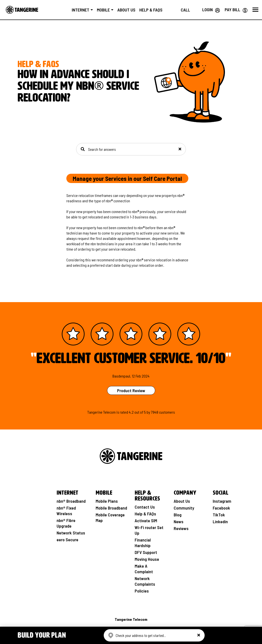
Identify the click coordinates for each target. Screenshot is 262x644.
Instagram (222, 501)
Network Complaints (145, 581)
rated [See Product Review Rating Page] (124, 412)
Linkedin (220, 521)
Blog (178, 515)
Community (184, 508)
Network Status (71, 533)
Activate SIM (146, 521)
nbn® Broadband (71, 501)
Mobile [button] (108, 10)
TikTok (219, 515)
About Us (182, 501)
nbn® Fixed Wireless (66, 511)
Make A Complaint (144, 569)
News (179, 521)
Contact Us (145, 507)
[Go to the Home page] (22, 10)
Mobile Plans (107, 501)
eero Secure (67, 540)
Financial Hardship (143, 543)
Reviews (181, 528)
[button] (255, 10)
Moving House (147, 559)
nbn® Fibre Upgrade (66, 523)
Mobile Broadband (111, 508)
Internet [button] (85, 10)
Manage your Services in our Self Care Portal (127, 178)
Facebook (221, 508)
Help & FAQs (155, 10)
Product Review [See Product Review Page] (131, 390)
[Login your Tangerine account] (211, 10)
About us (131, 10)
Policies (142, 591)
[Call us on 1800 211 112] (185, 10)
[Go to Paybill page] (236, 10)
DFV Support (146, 552)
